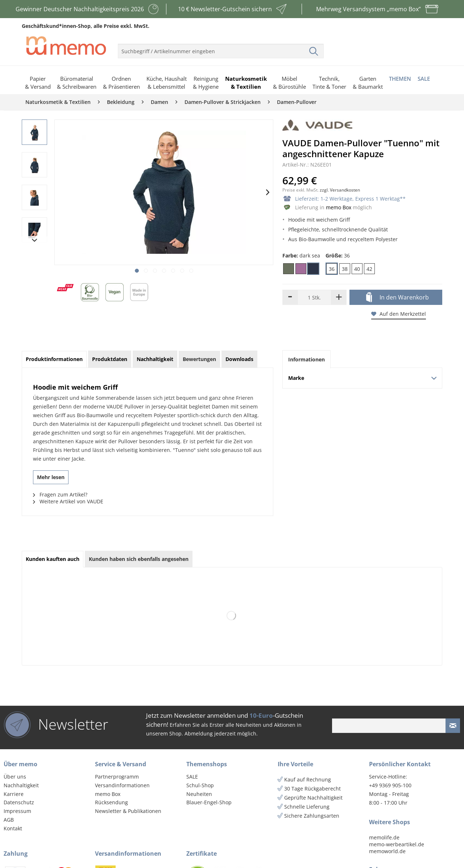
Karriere (14, 794)
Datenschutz (19, 802)
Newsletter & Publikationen (128, 811)
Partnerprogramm (117, 777)
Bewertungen (199, 359)
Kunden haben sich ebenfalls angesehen (139, 559)
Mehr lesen (51, 477)
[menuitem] (221, 48)
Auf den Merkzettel (399, 314)
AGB (9, 820)
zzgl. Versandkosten (340, 190)
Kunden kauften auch (53, 559)
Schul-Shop (200, 785)
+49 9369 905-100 (390, 785)
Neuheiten (199, 794)
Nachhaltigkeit (21, 785)
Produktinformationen (54, 359)
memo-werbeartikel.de (397, 844)
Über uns (15, 777)
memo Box (339, 207)
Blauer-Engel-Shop (209, 802)
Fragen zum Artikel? (60, 494)
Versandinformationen (122, 785)
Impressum (17, 811)
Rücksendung (111, 802)
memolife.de (384, 837)
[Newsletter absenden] (453, 726)
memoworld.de (387, 851)
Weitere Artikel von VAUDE (68, 501)
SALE (192, 777)
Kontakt (13, 828)
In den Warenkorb (397, 298)
